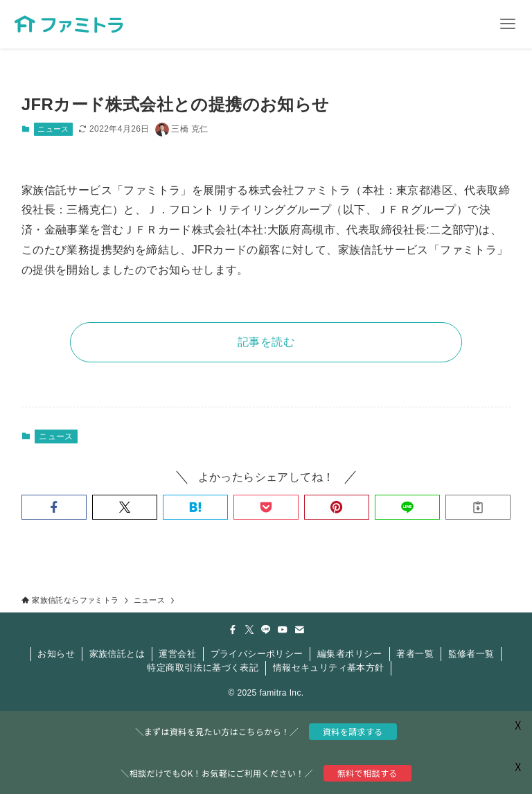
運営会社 (177, 654)
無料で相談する (367, 773)
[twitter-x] (249, 630)
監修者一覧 (471, 654)
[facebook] (233, 630)
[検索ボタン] (459, 24)
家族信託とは (117, 654)
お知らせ (56, 654)
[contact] (299, 630)
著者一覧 (415, 654)
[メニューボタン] (508, 24)
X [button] (518, 766)
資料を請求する (353, 731)
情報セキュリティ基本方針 (329, 668)
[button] (54, 507)
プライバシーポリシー (257, 654)
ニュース (53, 129)
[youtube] (283, 630)
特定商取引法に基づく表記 (203, 668)
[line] (266, 630)
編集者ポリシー (350, 654)
